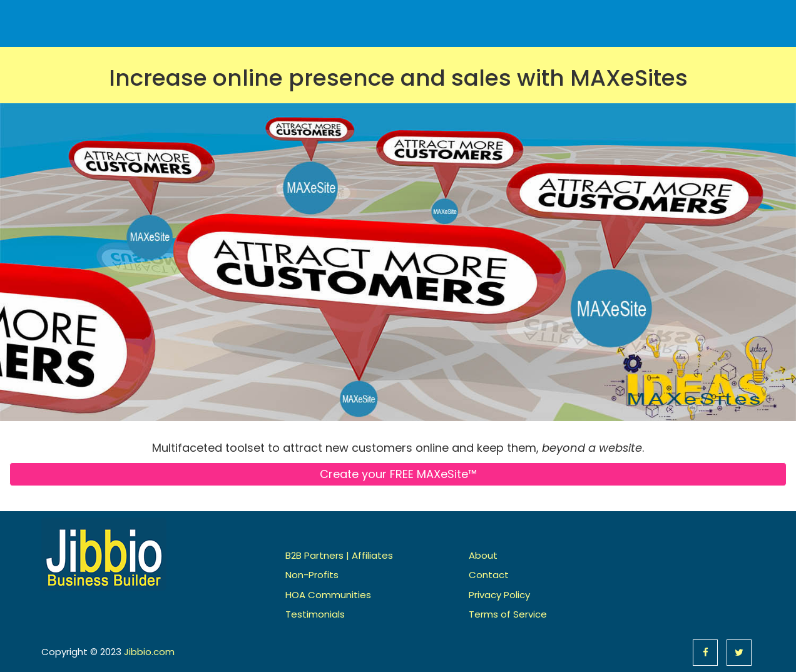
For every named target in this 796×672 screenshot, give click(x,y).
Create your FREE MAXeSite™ (398, 474)
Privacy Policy (499, 595)
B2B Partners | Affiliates (339, 555)
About (670, 17)
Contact (725, 17)
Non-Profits (312, 575)
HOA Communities (328, 595)
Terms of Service (508, 614)
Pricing (620, 17)
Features (564, 17)
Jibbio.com (149, 652)
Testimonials (315, 614)
